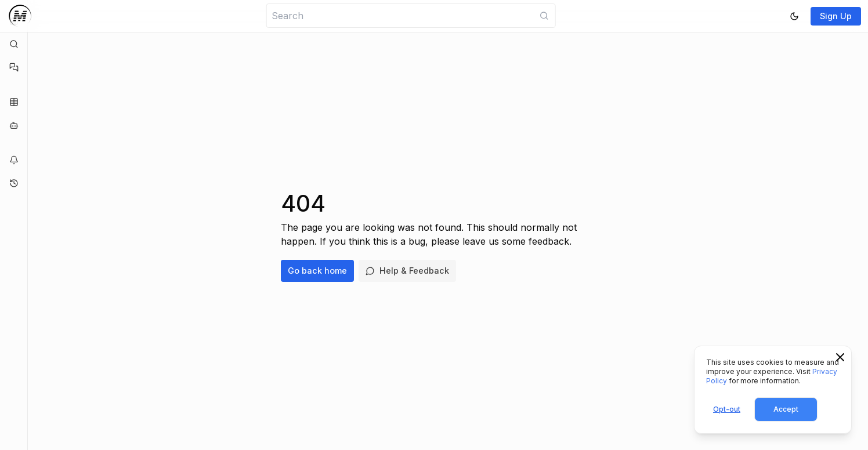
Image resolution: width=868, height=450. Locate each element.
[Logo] (20, 16)
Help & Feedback (407, 271)
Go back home (317, 271)
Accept (786, 409)
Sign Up (836, 16)
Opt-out (727, 409)
